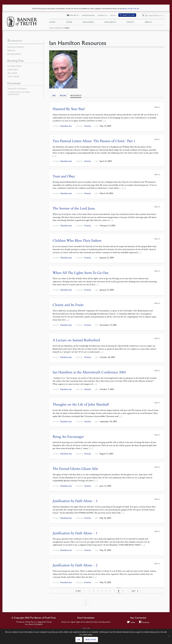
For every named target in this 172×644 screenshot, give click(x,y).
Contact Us (104, 16)
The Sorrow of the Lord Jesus (74, 208)
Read (156, 107)
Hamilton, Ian (59, 29)
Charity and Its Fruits (68, 305)
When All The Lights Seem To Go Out (80, 273)
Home (51, 29)
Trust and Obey (64, 176)
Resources (110, 23)
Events (130, 23)
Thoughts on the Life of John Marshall (81, 404)
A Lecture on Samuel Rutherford (76, 340)
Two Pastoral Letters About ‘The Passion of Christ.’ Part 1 (94, 141)
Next (134, 591)
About (148, 23)
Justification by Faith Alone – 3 (75, 501)
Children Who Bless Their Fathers (77, 241)
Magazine (88, 23)
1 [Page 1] (89, 591)
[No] (169, 636)
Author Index (14, 66)
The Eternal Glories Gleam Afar (75, 469)
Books (63, 95)
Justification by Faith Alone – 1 (75, 533)
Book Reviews (14, 54)
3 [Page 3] (98, 591)
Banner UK (76, 16)
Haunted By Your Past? (69, 109)
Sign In (114, 16)
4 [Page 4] (102, 591)
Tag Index (12, 73)
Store (69, 23)
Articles (88, 126)
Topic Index (13, 76)
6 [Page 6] (110, 591)
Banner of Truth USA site (131, 9)
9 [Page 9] (123, 591)
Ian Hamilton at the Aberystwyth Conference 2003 (89, 372)
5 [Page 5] (106, 591)
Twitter (131, 622)
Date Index (13, 70)
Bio (54, 95)
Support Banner (89, 16)
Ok (79, 639)
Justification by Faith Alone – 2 (75, 565)
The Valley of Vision (17, 89)
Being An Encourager (68, 437)
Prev (79, 591)
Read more (91, 639)
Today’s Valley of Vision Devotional (19, 93)
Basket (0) (130, 16)
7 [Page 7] (114, 591)
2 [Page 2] (94, 591)
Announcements (16, 47)
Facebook (144, 622)
